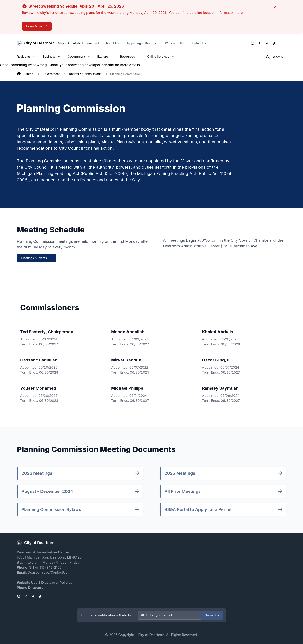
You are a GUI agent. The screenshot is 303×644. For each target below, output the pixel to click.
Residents (27, 56)
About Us (112, 43)
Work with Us (174, 43)
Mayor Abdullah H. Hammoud (78, 43)
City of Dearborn (151, 635)
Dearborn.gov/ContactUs (47, 572)
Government (79, 56)
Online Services (161, 56)
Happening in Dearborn (142, 43)
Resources (130, 56)
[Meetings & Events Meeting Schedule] (36, 258)
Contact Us (198, 43)
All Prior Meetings (183, 491)
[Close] (275, 7)
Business (52, 56)
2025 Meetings (180, 473)
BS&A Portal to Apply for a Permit (198, 509)
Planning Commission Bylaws (51, 509)
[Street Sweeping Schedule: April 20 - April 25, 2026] (37, 26)
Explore (105, 56)
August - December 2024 (47, 491)
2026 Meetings (37, 473)
